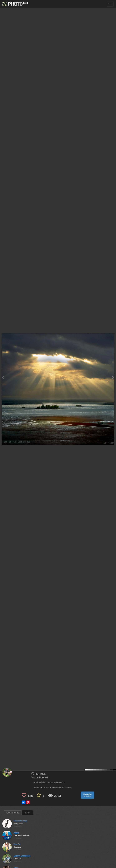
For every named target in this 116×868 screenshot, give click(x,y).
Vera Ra (17, 844)
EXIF (27, 813)
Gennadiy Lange (20, 821)
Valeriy (16, 832)
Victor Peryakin (40, 778)
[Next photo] (113, 377)
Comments (13, 813)
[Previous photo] (3, 377)
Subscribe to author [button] (88, 795)
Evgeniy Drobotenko (22, 856)
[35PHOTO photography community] (15, 4)
